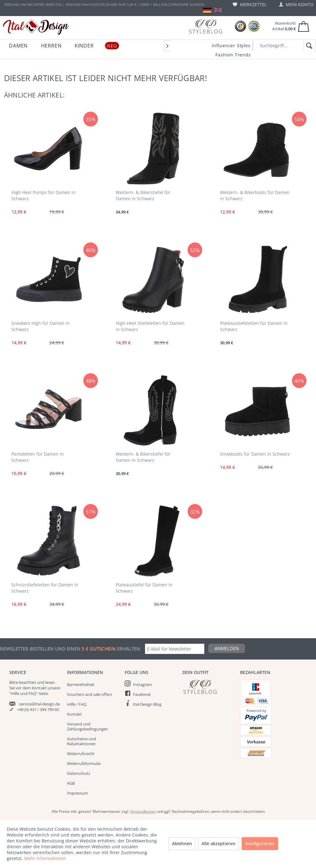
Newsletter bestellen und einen (41, 649)
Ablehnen (182, 843)
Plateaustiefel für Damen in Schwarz (144, 588)
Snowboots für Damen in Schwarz (255, 454)
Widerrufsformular (84, 763)
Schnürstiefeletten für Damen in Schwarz (45, 588)
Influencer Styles (231, 45)
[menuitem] (250, 4)
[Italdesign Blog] (208, 687)
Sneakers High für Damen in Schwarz (41, 326)
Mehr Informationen (45, 858)
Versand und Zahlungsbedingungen (87, 726)
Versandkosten (143, 811)
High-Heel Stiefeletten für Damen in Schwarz (150, 326)
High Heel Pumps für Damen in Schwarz (44, 195)
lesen (50, 682)
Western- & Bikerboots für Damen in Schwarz (255, 195)
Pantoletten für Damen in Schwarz (38, 457)
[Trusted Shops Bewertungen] (240, 26)
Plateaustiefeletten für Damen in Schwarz (254, 326)
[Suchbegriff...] (284, 45)
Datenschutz (79, 773)
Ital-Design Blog (147, 704)
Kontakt (74, 714)
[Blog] (206, 26)
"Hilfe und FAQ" (23, 693)
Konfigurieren (260, 843)
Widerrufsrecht (81, 754)
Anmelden (227, 648)
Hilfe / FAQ (77, 704)
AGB (71, 783)
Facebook (142, 694)
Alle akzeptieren (218, 843)
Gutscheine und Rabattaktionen (81, 741)
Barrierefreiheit (81, 684)
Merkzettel (250, 4)
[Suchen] (308, 46)
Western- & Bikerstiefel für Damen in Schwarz (143, 195)
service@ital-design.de (39, 704)
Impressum (77, 793)
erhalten (128, 649)
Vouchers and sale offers (89, 694)
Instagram (142, 684)
